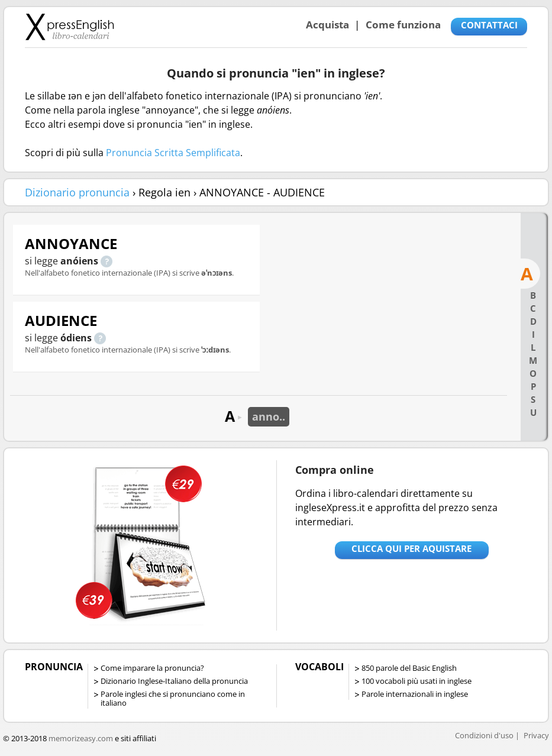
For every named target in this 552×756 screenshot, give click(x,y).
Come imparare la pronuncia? (152, 668)
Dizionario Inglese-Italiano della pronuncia (174, 681)
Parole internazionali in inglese (415, 694)
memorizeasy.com (81, 738)
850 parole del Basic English (409, 668)
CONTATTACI (489, 25)
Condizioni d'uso (484, 735)
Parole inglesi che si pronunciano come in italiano (173, 698)
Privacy (536, 735)
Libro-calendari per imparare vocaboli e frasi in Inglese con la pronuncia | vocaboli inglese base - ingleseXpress (70, 27)
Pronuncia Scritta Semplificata (173, 153)
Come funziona (403, 25)
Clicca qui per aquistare (411, 548)
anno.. (269, 416)
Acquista (327, 25)
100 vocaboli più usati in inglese (417, 681)
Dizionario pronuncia (77, 192)
